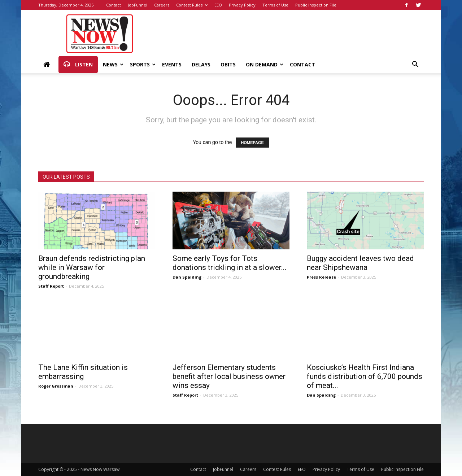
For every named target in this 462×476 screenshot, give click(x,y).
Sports (143, 64)
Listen (78, 65)
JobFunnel (138, 5)
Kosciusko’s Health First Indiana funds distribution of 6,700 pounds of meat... (365, 376)
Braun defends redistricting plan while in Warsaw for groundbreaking (92, 267)
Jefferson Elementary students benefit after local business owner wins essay (229, 376)
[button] (415, 65)
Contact (114, 5)
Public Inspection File (316, 5)
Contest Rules (192, 5)
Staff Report (51, 286)
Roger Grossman (56, 386)
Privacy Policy (242, 5)
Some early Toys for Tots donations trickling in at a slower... (230, 263)
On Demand (265, 64)
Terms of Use (275, 5)
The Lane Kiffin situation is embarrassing (83, 372)
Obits (228, 64)
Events (172, 64)
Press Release (321, 277)
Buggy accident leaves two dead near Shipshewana (360, 263)
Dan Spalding (187, 277)
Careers (162, 5)
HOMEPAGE (252, 143)
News (113, 64)
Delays (201, 64)
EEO (218, 5)
